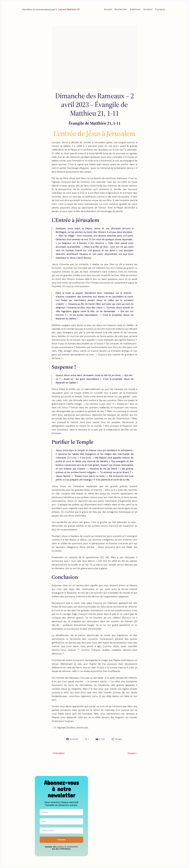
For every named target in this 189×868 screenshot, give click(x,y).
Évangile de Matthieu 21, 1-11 (95, 123)
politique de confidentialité (68, 847)
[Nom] (61, 821)
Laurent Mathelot (67, 9)
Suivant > (132, 753)
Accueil (108, 9)
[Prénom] (61, 812)
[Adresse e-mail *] (61, 831)
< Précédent (58, 753)
